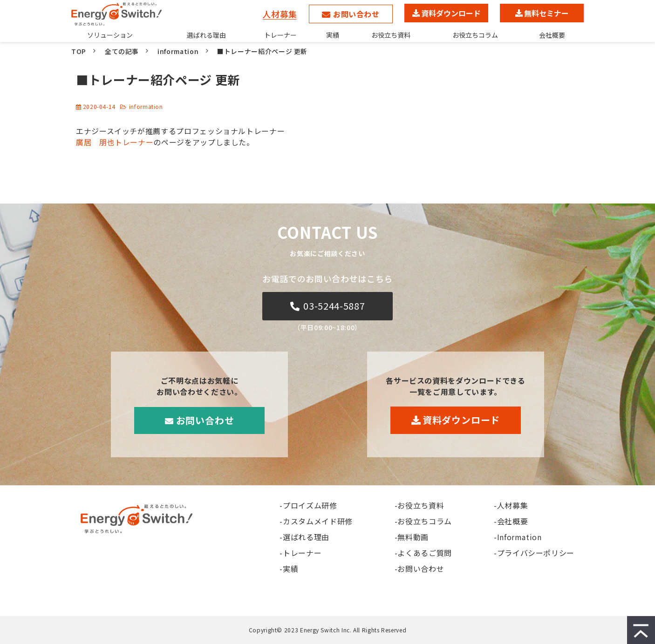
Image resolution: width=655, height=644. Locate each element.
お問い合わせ (356, 14)
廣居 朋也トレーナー (115, 142)
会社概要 (552, 35)
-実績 (289, 569)
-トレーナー (300, 553)
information (178, 51)
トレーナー (280, 35)
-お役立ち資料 (419, 505)
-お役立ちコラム (423, 521)
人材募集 (280, 14)
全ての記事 (122, 51)
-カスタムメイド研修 (316, 521)
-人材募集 (511, 505)
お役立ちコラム (475, 35)
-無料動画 (412, 537)
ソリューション (110, 35)
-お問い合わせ (419, 569)
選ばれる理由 (206, 35)
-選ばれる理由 (304, 537)
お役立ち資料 (391, 35)
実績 (333, 35)
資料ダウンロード (451, 13)
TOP (79, 51)
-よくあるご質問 (423, 553)
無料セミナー (546, 13)
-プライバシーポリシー (534, 553)
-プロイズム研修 (308, 505)
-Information (518, 537)
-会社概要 (511, 521)
